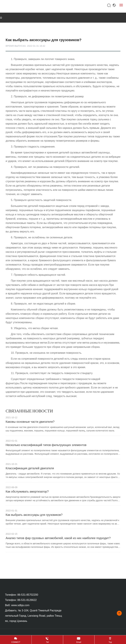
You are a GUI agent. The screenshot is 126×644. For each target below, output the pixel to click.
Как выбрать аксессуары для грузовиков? (34, 515)
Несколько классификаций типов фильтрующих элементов (46, 445)
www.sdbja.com (20, 605)
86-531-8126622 (27, 600)
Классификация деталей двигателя (30, 468)
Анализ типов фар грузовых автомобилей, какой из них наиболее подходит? (58, 538)
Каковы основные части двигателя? (30, 422)
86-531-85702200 (28, 595)
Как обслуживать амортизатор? (27, 492)
